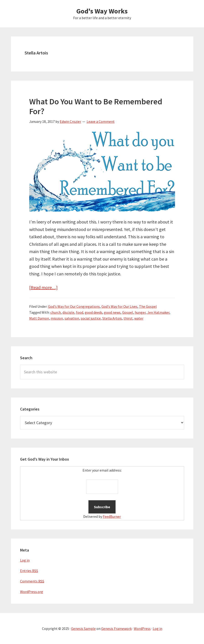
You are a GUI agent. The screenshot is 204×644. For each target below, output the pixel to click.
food (80, 312)
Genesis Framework (116, 629)
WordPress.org (32, 592)
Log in (25, 560)
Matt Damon (39, 318)
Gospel (128, 312)
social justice (91, 318)
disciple (68, 312)
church (56, 312)
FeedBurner (112, 516)
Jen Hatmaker (158, 312)
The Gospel (148, 306)
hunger (140, 312)
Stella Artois (112, 318)
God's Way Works (102, 11)
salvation (72, 318)
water (139, 318)
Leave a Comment (101, 121)
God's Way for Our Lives (119, 306)
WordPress (142, 629)
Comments (32, 581)
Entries (29, 571)
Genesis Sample (83, 629)
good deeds (94, 312)
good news (112, 312)
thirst (128, 318)
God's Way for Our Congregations (74, 306)
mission (57, 318)
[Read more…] (43, 287)
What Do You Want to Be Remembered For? (96, 106)
